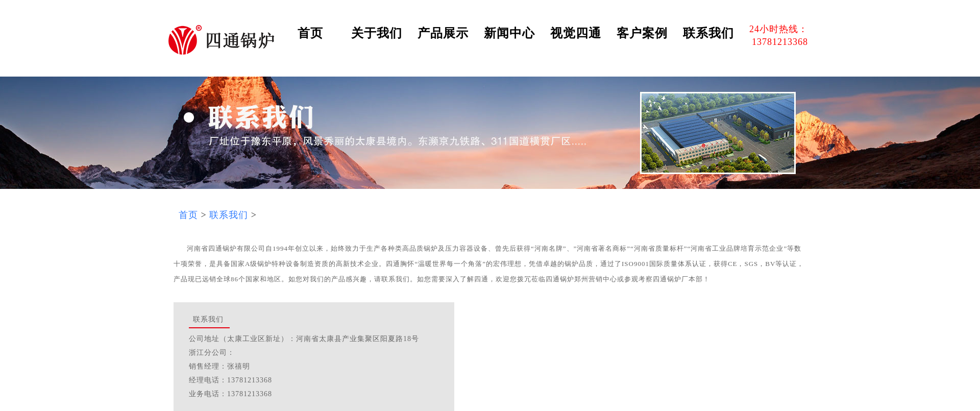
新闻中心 (509, 33)
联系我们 (708, 33)
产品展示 (443, 33)
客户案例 (642, 33)
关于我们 (377, 33)
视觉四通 (576, 33)
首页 (310, 33)
